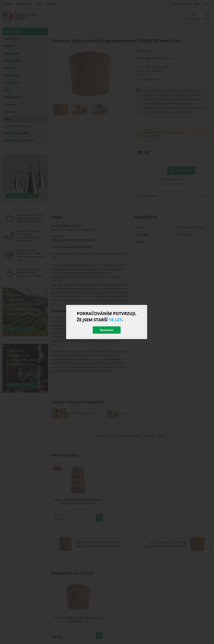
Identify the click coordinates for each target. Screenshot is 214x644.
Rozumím (107, 330)
